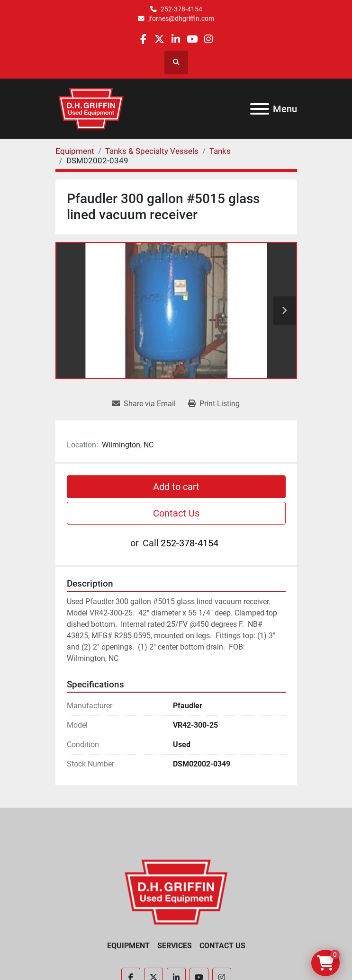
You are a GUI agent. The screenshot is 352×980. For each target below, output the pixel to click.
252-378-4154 (181, 9)
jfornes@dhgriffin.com (181, 18)
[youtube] (192, 39)
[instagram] (208, 39)
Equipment (128, 946)
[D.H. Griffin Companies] (176, 892)
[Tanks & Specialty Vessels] (152, 151)
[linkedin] (176, 39)
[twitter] (159, 39)
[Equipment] (75, 151)
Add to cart (176, 487)
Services (175, 946)
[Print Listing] (214, 404)
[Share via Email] (144, 404)
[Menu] (260, 109)
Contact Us (176, 513)
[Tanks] (220, 151)
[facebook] (143, 39)
